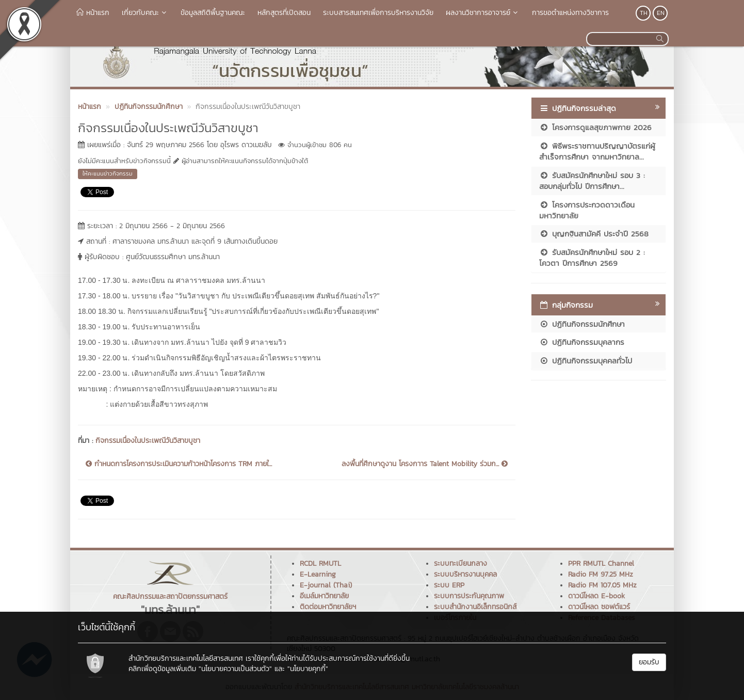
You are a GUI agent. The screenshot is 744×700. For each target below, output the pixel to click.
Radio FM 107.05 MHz (602, 585)
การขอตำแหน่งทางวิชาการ (570, 13)
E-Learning (318, 574)
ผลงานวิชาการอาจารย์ (483, 13)
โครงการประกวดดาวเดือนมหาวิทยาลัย (587, 210)
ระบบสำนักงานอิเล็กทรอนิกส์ (475, 607)
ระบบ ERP (449, 585)
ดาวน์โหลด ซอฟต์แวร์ (599, 607)
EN (661, 13)
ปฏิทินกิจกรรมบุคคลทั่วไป (586, 361)
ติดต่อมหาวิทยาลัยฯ (328, 607)
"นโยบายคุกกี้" (308, 669)
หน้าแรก (93, 13)
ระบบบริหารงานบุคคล (465, 574)
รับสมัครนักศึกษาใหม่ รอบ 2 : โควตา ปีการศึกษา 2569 (592, 258)
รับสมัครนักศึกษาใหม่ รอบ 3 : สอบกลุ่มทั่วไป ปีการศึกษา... (592, 181)
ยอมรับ (649, 662)
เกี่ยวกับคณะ (145, 13)
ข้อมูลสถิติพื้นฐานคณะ (213, 13)
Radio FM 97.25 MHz (601, 574)
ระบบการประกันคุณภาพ (469, 596)
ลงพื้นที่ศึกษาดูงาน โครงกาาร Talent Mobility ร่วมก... (425, 464)
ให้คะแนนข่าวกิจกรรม (108, 173)
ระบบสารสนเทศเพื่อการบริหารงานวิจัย (378, 13)
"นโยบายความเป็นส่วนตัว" (235, 669)
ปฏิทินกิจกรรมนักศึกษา (582, 324)
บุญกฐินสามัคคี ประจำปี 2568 (594, 234)
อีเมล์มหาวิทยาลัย (324, 596)
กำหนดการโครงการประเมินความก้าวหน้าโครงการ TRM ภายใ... (179, 464)
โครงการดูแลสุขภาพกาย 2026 (595, 127)
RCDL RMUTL (320, 563)
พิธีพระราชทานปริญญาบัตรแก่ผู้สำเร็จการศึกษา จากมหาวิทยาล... (597, 151)
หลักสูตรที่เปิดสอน (284, 13)
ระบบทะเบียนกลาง (460, 563)
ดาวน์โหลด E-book (596, 596)
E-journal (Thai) (326, 585)
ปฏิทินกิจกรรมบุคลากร (582, 342)
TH (644, 13)
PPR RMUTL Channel (601, 563)
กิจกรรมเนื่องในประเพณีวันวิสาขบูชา (148, 441)
